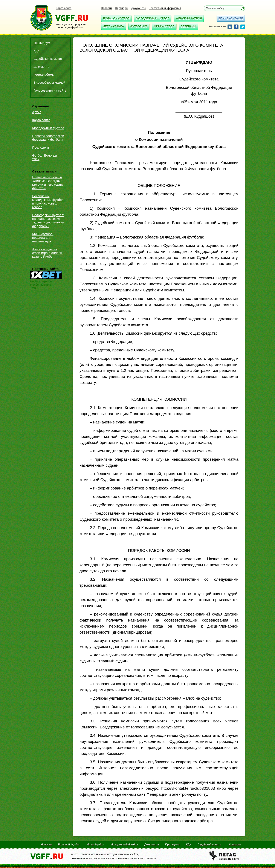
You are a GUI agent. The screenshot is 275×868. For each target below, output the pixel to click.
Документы (138, 8)
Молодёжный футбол (48, 128)
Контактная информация (165, 8)
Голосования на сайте (50, 90)
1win (33, 288)
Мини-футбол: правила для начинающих (43, 238)
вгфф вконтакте (231, 18)
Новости (106, 8)
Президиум (42, 43)
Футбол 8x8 (139, 26)
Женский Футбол (189, 18)
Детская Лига (114, 26)
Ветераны (189, 26)
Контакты (235, 844)
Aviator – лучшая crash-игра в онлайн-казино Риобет (48, 253)
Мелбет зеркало (40, 285)
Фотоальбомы (44, 75)
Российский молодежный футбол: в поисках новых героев (48, 202)
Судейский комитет (48, 59)
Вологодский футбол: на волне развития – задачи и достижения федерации (48, 220)
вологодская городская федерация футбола (71, 26)
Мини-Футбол (164, 26)
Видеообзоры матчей (50, 82)
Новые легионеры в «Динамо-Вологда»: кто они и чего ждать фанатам (48, 183)
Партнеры (121, 8)
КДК (37, 51)
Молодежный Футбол (153, 18)
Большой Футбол (116, 18)
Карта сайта (64, 8)
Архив (37, 112)
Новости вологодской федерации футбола (48, 138)
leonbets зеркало (41, 281)
